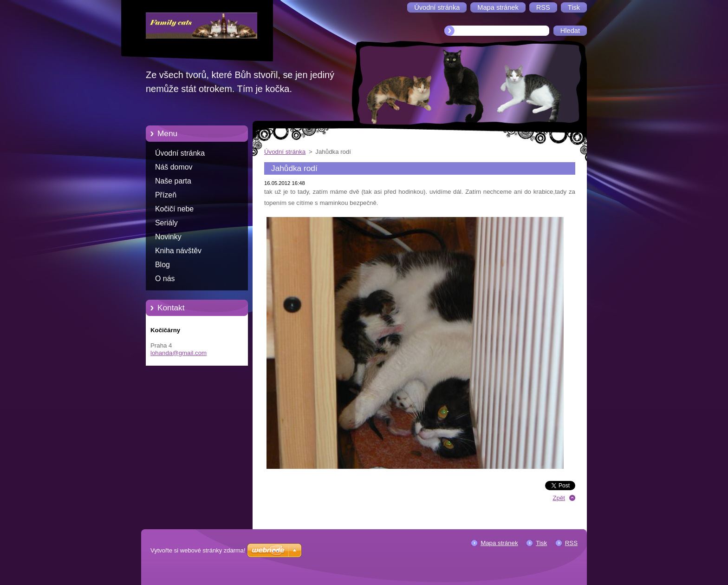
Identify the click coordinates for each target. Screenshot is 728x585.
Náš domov (174, 167)
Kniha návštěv (178, 251)
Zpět (559, 498)
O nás (165, 279)
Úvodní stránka (180, 153)
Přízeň (166, 195)
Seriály (166, 223)
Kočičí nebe (174, 209)
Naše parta (173, 181)
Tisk (541, 543)
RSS (571, 543)
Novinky (168, 237)
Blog (162, 265)
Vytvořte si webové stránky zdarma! (198, 550)
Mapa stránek (499, 543)
